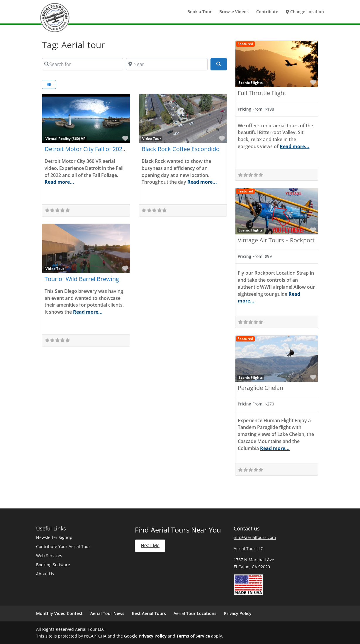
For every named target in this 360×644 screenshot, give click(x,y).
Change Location (305, 12)
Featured (245, 44)
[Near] (167, 64)
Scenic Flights (251, 82)
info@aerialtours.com (255, 537)
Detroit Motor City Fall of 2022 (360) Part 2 (101, 149)
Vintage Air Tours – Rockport (276, 240)
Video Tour (152, 138)
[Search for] (83, 64)
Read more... (59, 182)
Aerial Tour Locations (195, 613)
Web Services (49, 556)
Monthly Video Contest (59, 613)
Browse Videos (234, 12)
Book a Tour (199, 12)
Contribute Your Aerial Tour (63, 546)
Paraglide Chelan (260, 388)
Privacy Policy (238, 613)
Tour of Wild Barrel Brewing (82, 279)
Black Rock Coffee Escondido (181, 149)
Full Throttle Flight (262, 93)
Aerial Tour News (107, 613)
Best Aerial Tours (149, 613)
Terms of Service (193, 636)
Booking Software (53, 565)
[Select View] (49, 84)
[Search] (219, 64)
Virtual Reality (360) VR (66, 138)
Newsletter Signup (54, 537)
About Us (45, 574)
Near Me (150, 545)
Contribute (267, 12)
